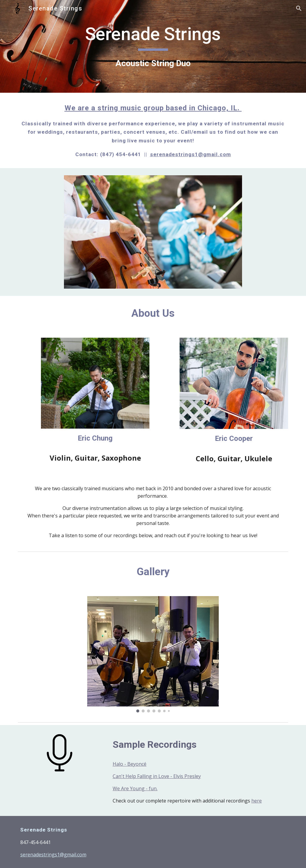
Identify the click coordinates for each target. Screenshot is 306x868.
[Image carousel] (153, 654)
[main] (153, 46)
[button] (299, 8)
